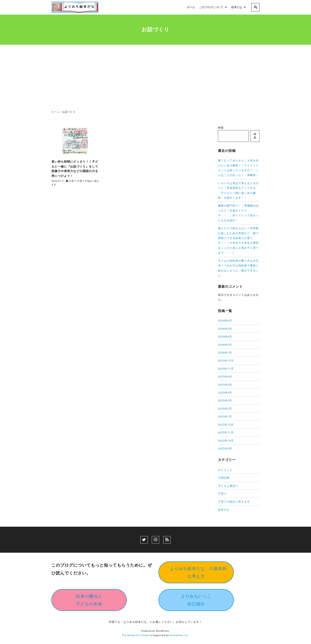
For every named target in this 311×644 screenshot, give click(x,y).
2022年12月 (226, 425)
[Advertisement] (155, 78)
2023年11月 (226, 369)
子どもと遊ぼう (228, 486)
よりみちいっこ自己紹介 (196, 600)
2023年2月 (225, 409)
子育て (73, 181)
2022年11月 (226, 433)
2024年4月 (225, 337)
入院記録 (224, 478)
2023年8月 (225, 377)
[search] (256, 7)
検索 (221, 128)
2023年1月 (225, 417)
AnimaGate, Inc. (179, 635)
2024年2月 (225, 345)
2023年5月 (225, 385)
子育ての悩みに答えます (234, 502)
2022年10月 (226, 441)
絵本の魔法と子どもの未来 (89, 600)
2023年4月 (225, 393)
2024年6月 (225, 321)
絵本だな (224, 510)
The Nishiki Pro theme (136, 635)
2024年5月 (225, 329)
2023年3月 (225, 401)
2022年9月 (225, 449)
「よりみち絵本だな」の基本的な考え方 (196, 572)
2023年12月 (226, 361)
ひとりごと (225, 470)
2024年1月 (225, 353)
